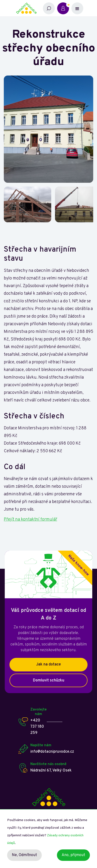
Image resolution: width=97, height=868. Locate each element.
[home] (28, 8)
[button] (77, 8)
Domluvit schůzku (49, 680)
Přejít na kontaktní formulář (30, 520)
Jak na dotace (48, 665)
